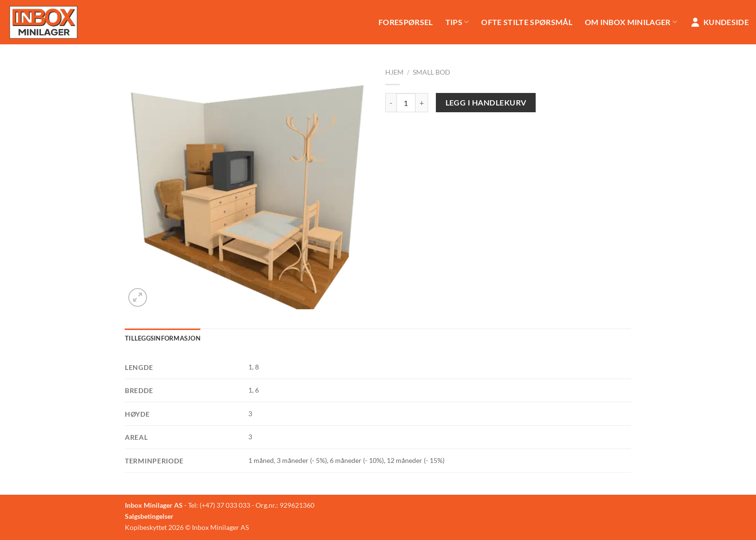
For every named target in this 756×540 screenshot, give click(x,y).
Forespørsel (406, 22)
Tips (457, 22)
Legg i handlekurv (486, 103)
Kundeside (719, 22)
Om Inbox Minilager (631, 22)
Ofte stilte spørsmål (526, 22)
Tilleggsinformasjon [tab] (163, 338)
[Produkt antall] (406, 103)
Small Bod (432, 72)
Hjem (394, 72)
